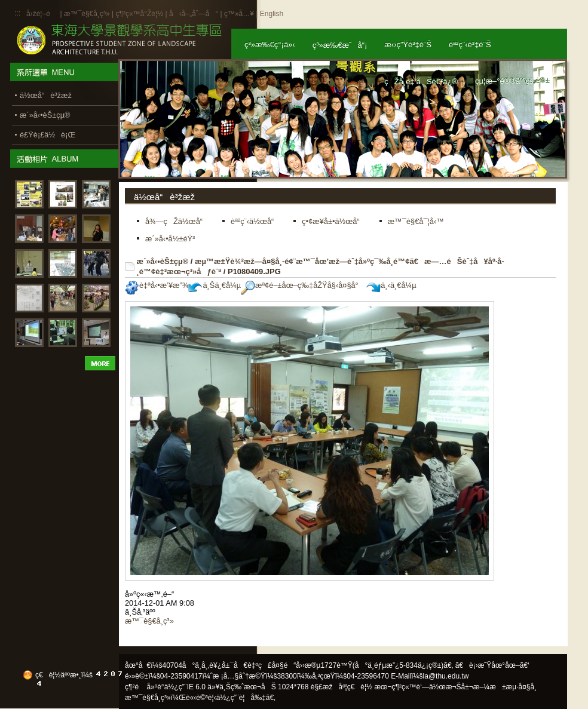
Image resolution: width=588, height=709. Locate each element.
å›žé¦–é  (42, 14)
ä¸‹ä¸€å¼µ (391, 285)
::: (17, 13)
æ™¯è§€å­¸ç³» (88, 14)
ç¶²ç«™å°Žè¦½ (139, 14)
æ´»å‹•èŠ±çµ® (163, 261)
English (272, 14)
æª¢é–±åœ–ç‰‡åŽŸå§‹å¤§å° (303, 285)
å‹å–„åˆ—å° (194, 14)
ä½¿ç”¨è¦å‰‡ (241, 698)
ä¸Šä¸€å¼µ (215, 285)
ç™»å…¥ (239, 14)
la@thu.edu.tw (446, 676)
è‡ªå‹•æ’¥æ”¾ (157, 285)
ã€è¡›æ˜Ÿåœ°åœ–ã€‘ (492, 665)
